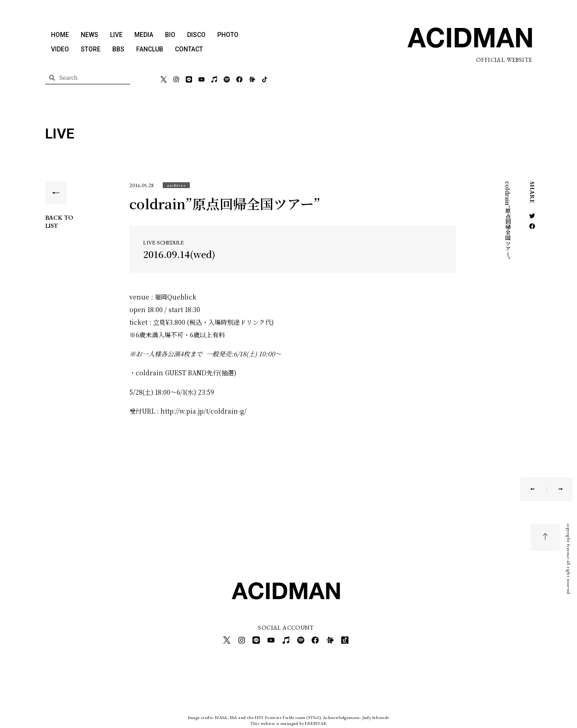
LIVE (116, 35)
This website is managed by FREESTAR (289, 721)
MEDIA (144, 35)
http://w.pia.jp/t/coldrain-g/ (204, 411)
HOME (60, 35)
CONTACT (189, 49)
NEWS (89, 35)
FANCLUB (150, 49)
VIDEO (60, 49)
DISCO (196, 35)
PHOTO (228, 35)
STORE (91, 49)
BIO (170, 35)
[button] (176, 185)
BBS (118, 49)
